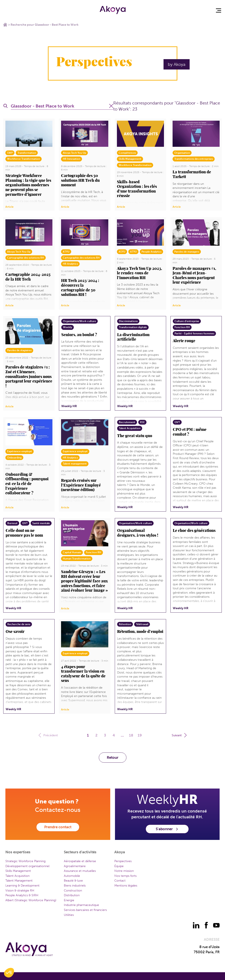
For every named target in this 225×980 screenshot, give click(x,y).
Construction (73, 891)
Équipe (119, 866)
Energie (69, 900)
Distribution (72, 895)
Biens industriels (75, 886)
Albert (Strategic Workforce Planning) (31, 900)
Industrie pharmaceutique (81, 905)
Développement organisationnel (27, 866)
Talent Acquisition (17, 876)
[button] (9, 973)
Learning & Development (22, 886)
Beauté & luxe (73, 881)
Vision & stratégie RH (20, 891)
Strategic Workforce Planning (25, 861)
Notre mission (124, 871)
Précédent (49, 735)
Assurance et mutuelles (80, 871)
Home (5, 25)
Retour (113, 757)
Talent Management (19, 881)
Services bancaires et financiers (85, 910)
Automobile (72, 876)
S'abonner (167, 829)
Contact (120, 881)
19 (140, 735)
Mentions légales (126, 886)
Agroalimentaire (75, 866)
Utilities (69, 915)
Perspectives (123, 861)
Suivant (178, 735)
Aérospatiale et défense (80, 861)
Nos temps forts (125, 876)
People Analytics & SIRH (22, 895)
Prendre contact (58, 827)
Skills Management (18, 871)
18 (131, 735)
